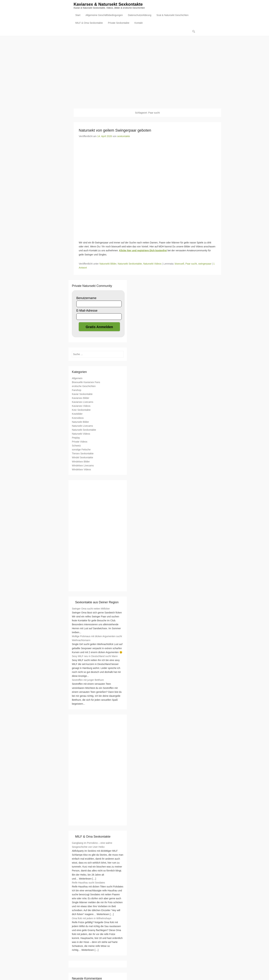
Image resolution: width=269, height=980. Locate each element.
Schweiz (76, 446)
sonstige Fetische (81, 450)
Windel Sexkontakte (83, 458)
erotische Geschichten (84, 386)
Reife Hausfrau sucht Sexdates (88, 883)
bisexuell (179, 264)
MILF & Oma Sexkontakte (89, 23)
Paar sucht (191, 264)
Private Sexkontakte (119, 23)
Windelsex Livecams (83, 466)
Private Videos (80, 442)
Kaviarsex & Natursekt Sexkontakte (108, 5)
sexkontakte (124, 136)
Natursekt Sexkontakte (130, 264)
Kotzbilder (77, 414)
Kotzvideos (78, 418)
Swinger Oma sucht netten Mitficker (91, 609)
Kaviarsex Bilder (81, 398)
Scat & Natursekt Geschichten (172, 16)
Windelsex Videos (81, 470)
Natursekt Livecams (82, 426)
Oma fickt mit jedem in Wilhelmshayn (92, 918)
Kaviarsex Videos (81, 406)
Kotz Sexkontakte (81, 410)
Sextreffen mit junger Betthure (88, 680)
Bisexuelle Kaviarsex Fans (86, 382)
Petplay (76, 438)
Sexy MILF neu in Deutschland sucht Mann (95, 656)
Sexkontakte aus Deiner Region (97, 602)
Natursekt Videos (152, 264)
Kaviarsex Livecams (83, 402)
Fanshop (77, 390)
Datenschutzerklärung (140, 16)
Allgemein (77, 378)
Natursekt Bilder (108, 264)
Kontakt (139, 23)
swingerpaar (205, 264)
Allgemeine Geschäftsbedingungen (104, 16)
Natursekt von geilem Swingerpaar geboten (115, 130)
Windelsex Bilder (81, 462)
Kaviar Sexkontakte (82, 394)
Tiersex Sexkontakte (83, 454)
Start (78, 16)
